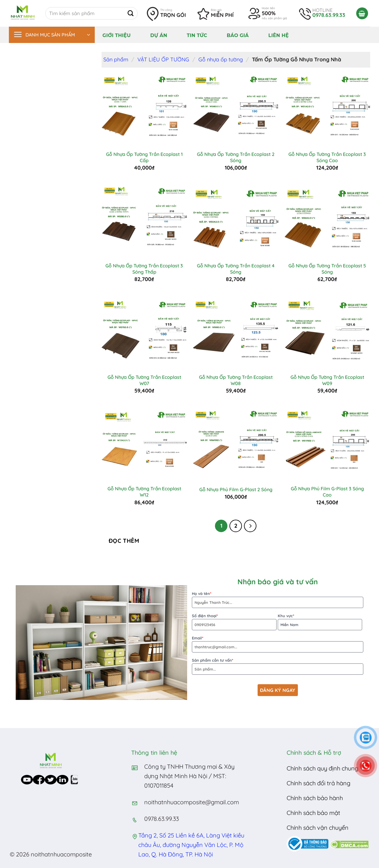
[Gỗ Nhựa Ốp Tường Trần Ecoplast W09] (327, 332)
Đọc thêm (124, 541)
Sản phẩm (116, 59)
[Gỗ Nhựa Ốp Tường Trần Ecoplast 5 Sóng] (327, 221)
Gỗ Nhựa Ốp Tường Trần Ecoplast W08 (236, 380)
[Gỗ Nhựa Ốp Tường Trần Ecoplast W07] (144, 332)
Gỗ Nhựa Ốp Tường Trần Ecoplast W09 (327, 380)
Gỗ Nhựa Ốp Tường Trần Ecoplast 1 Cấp (144, 157)
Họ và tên (278, 600)
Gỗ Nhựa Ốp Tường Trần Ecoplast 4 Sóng (236, 269)
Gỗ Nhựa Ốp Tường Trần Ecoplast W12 (144, 492)
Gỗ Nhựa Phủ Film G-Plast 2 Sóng (236, 489)
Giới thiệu (117, 35)
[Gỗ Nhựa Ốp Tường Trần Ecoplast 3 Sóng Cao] (327, 109)
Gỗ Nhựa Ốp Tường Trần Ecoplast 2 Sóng (236, 157)
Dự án (159, 35)
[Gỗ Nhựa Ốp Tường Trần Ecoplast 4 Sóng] (236, 221)
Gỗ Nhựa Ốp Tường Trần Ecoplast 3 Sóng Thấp (144, 269)
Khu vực (320, 622)
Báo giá (238, 35)
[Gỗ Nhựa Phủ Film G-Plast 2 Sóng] (236, 444)
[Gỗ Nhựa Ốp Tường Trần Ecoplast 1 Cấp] (144, 109)
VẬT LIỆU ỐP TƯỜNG (163, 59)
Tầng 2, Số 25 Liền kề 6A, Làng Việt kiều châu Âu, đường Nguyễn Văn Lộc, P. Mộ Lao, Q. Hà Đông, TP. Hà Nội (191, 845)
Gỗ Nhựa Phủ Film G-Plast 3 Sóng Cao (327, 492)
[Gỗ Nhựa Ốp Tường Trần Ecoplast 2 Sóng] (236, 109)
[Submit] (131, 13)
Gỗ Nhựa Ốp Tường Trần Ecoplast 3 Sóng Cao (327, 157)
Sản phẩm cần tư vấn (278, 666)
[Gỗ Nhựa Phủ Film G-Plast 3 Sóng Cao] (327, 444)
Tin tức (197, 35)
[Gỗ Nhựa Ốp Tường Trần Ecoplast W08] (236, 332)
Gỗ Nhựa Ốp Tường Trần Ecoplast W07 (144, 380)
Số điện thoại (234, 622)
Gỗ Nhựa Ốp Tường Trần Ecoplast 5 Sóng (327, 269)
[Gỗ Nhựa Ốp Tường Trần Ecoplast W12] (144, 444)
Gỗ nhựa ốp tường (221, 59)
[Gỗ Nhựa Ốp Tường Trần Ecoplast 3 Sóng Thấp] (144, 221)
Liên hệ (278, 35)
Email (278, 644)
